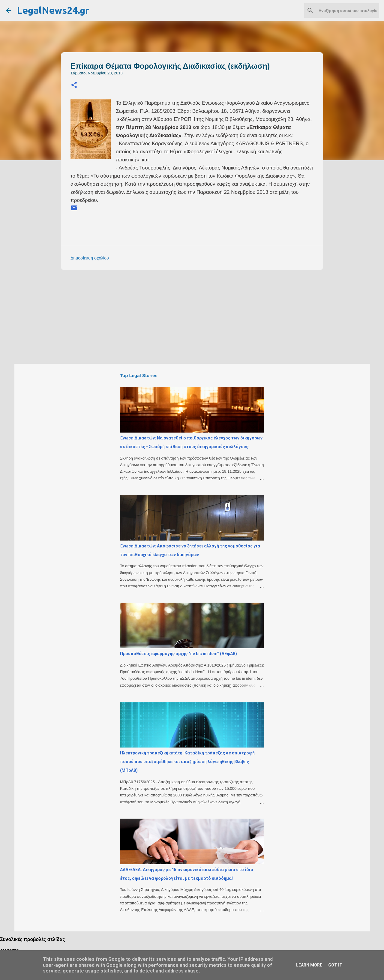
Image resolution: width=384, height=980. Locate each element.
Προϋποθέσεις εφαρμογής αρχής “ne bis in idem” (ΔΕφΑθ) (178, 654)
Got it (335, 965)
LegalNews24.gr (53, 10)
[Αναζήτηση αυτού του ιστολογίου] (348, 10)
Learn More (309, 965)
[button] (74, 85)
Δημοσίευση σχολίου (90, 258)
